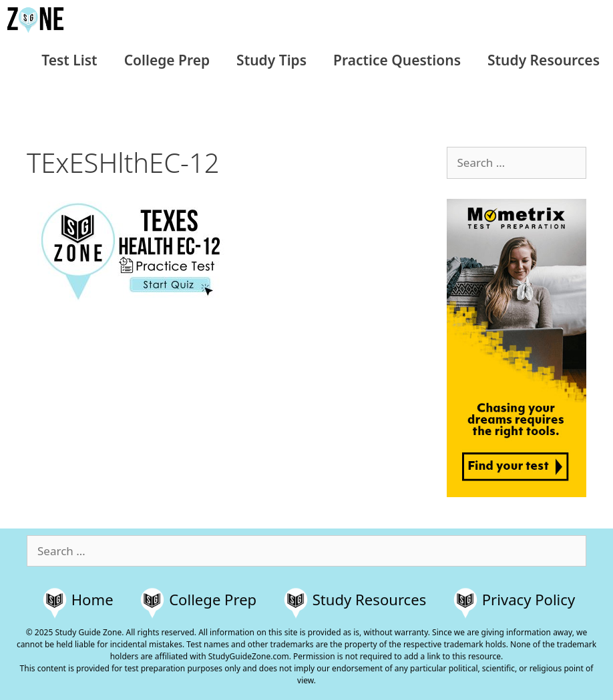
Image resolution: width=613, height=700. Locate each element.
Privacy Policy (529, 599)
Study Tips (271, 60)
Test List (69, 60)
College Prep (167, 60)
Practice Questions (397, 60)
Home (92, 599)
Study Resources (544, 60)
